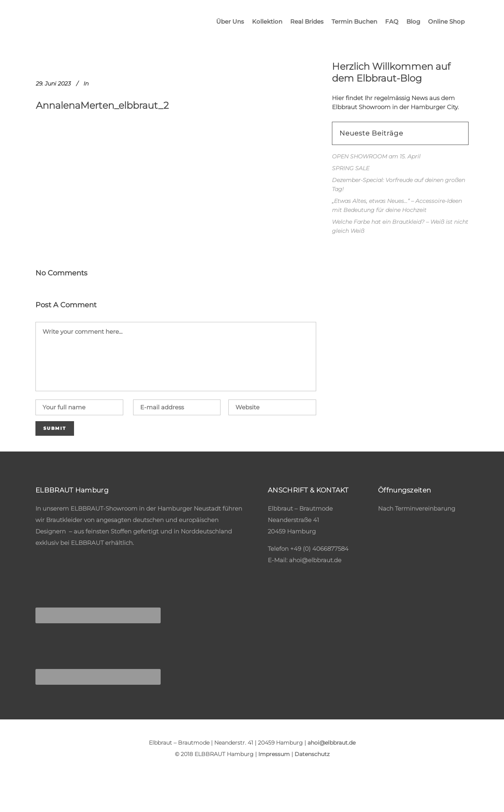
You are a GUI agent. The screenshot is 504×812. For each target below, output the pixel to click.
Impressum (274, 754)
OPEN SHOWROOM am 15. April (376, 156)
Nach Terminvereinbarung (417, 508)
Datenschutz (312, 754)
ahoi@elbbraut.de (315, 560)
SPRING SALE (351, 168)
